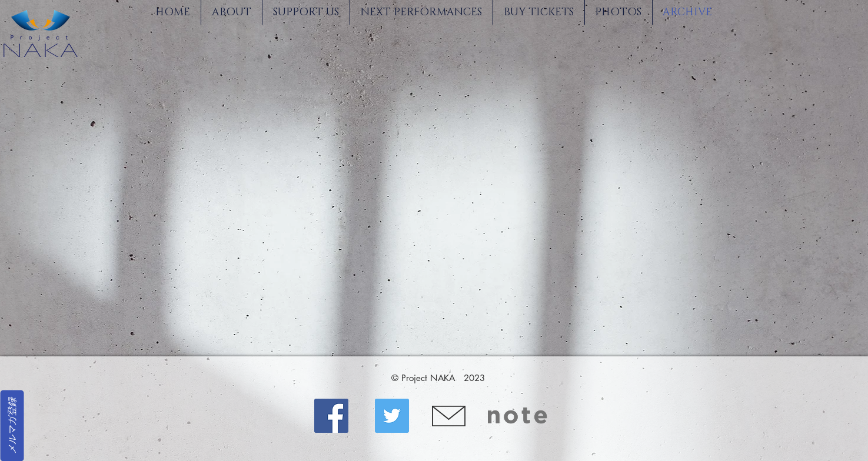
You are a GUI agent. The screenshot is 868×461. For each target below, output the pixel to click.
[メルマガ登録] (12, 425)
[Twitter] (392, 416)
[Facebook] (331, 416)
